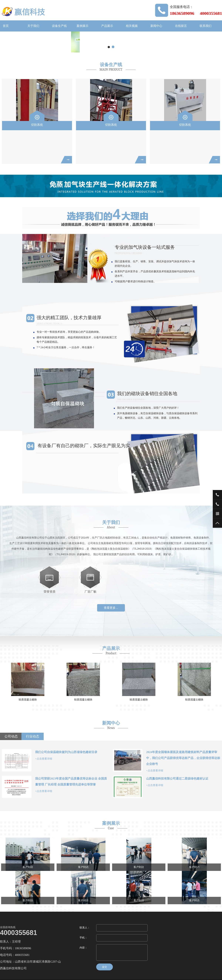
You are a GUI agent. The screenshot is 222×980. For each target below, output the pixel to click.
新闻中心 (156, 26)
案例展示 (83, 26)
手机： (83, 938)
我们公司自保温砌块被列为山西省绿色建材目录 (66, 752)
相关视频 (132, 26)
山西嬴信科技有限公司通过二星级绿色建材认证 (177, 779)
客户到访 (28, 867)
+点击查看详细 (44, 759)
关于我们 (33, 26)
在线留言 (181, 26)
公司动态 (11, 736)
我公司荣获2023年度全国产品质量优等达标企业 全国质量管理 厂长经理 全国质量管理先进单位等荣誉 (71, 781)
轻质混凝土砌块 (28, 700)
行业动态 (33, 736)
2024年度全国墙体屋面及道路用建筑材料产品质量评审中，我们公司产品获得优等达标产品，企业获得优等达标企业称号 (183, 758)
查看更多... (111, 608)
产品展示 (107, 26)
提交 (105, 967)
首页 (6, 26)
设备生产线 (59, 26)
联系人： (85, 928)
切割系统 (37, 125)
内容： (83, 948)
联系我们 (206, 26)
